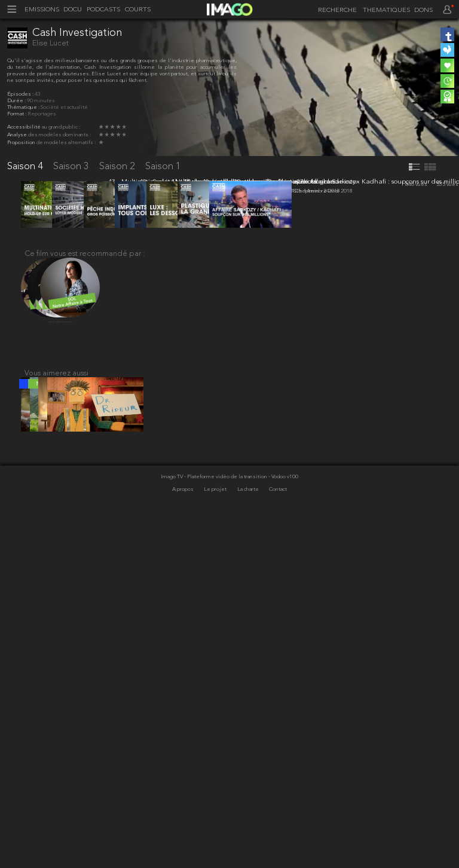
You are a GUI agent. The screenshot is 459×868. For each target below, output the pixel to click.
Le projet (216, 838)
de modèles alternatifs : (66, 143)
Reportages (42, 114)
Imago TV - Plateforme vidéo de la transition (215, 826)
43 (38, 94)
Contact (278, 838)
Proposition (22, 143)
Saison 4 (26, 166)
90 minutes (41, 101)
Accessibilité (25, 127)
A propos (183, 838)
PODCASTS (103, 10)
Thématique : (24, 107)
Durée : (17, 101)
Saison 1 (163, 166)
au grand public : (61, 127)
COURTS (138, 10)
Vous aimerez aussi (56, 715)
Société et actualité (64, 107)
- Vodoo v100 (283, 826)
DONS (423, 10)
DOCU (73, 10)
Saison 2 (118, 166)
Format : (17, 114)
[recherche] (335, 11)
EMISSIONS (42, 10)
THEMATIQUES (386, 10)
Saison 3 (72, 166)
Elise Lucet (51, 43)
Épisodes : (21, 94)
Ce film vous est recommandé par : (85, 591)
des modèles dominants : (59, 135)
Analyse (18, 135)
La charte (249, 838)
